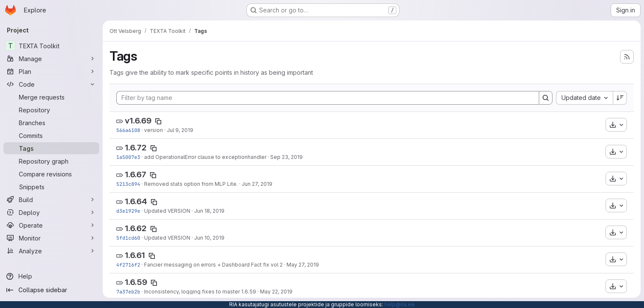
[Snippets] (51, 187)
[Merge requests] (51, 97)
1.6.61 (135, 255)
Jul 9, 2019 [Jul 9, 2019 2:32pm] (180, 130)
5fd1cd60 (128, 238)
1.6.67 (136, 175)
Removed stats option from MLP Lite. (191, 184)
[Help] (51, 276)
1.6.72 (136, 148)
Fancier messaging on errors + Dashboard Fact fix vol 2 (213, 265)
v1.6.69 (138, 121)
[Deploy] (51, 212)
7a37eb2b (128, 292)
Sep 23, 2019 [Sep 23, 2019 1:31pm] (287, 157)
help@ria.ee (400, 304)
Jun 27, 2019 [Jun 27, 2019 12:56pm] (257, 184)
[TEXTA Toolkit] (51, 46)
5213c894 (128, 184)
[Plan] (51, 71)
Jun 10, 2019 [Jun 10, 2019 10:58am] (209, 238)
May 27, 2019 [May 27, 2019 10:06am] (303, 265)
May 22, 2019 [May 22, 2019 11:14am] (276, 292)
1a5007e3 (128, 157)
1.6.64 (136, 201)
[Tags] (51, 148)
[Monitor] (51, 238)
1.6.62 (136, 228)
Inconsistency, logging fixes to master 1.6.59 (200, 292)
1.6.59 (136, 282)
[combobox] (584, 98)
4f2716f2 (128, 265)
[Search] (546, 98)
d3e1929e (128, 211)
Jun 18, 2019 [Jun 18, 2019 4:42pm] (209, 211)
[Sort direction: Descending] (620, 98)
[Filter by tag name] (328, 98)
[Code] (51, 84)
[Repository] (51, 110)
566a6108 (128, 130)
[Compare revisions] (51, 174)
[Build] (51, 199)
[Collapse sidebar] (51, 290)
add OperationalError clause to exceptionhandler (205, 157)
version (154, 130)
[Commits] (51, 135)
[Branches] (51, 123)
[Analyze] (51, 251)
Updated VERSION (167, 211)
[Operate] (51, 225)
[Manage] (51, 59)
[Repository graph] (51, 161)
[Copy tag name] (158, 121)
